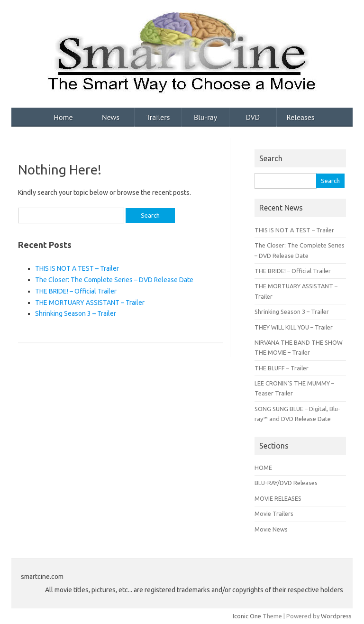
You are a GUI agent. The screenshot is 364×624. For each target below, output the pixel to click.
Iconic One (247, 616)
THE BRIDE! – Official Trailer (76, 291)
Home (63, 117)
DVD (253, 117)
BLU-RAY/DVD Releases (286, 483)
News (111, 117)
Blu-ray (205, 117)
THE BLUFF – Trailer (282, 368)
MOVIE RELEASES (278, 498)
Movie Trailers (274, 514)
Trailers (158, 117)
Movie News (271, 529)
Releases (300, 117)
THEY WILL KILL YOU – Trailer (294, 327)
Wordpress (336, 616)
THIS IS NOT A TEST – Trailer (77, 268)
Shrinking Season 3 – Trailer (76, 313)
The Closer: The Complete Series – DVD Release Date (114, 280)
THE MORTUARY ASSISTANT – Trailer (90, 303)
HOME (263, 468)
